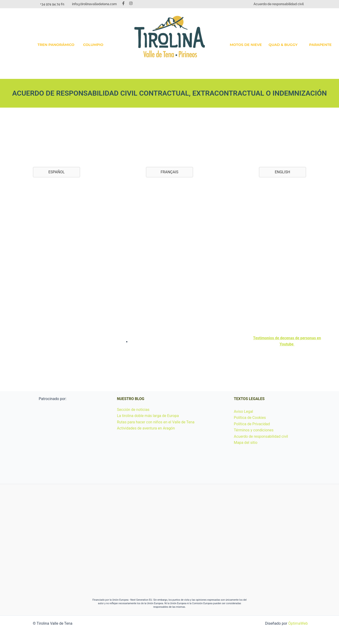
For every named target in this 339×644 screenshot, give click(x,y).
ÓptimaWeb (298, 623)
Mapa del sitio (246, 443)
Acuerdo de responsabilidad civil (279, 4)
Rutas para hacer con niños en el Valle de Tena (156, 422)
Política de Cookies (250, 418)
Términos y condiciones (254, 430)
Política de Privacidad (252, 424)
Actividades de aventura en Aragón (146, 428)
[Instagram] (131, 3)
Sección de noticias (133, 410)
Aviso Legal (243, 411)
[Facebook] (123, 3)
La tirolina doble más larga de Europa (148, 416)
